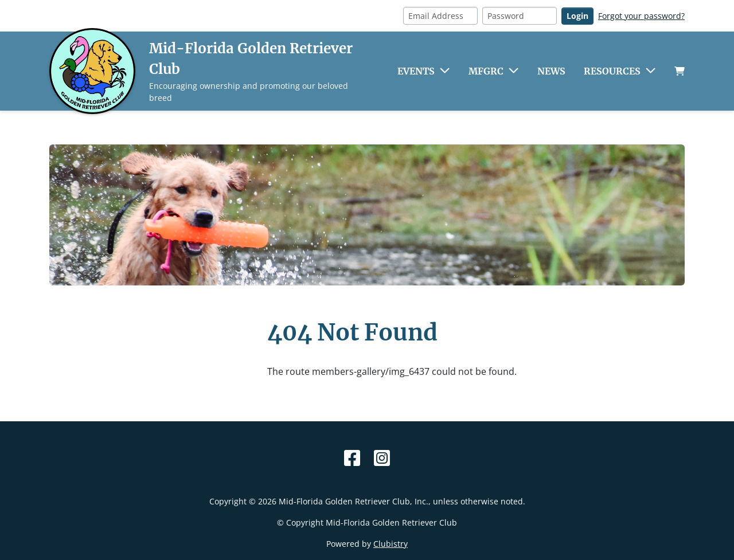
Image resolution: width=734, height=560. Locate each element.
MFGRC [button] (486, 71)
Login (577, 16)
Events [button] (416, 71)
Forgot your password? (641, 16)
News (551, 71)
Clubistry (391, 544)
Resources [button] (612, 71)
